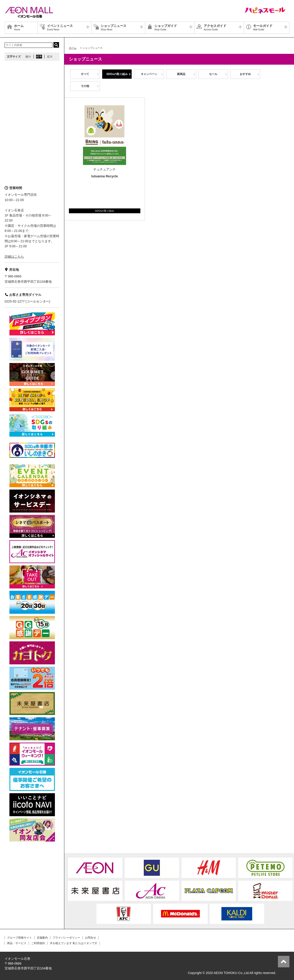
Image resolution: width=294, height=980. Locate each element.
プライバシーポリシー (66, 938)
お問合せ (90, 938)
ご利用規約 (38, 943)
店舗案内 (42, 938)
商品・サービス (17, 943)
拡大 (50, 57)
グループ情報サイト (20, 938)
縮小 (28, 57)
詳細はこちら (14, 257)
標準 (39, 57)
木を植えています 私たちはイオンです (74, 943)
